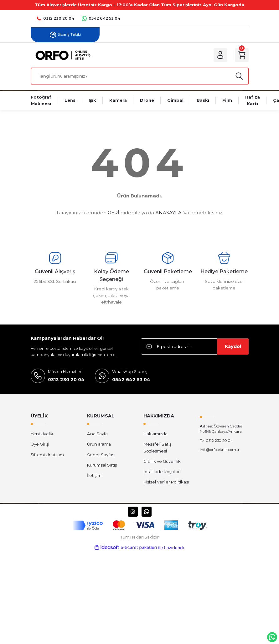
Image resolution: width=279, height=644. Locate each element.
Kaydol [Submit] (233, 346)
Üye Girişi (40, 444)
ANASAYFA (168, 213)
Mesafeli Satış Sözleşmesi (157, 447)
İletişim (94, 475)
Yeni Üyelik (42, 434)
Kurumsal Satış (102, 465)
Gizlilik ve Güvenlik (162, 461)
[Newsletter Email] (195, 346)
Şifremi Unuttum (47, 455)
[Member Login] (220, 55)
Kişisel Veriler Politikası (166, 482)
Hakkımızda (155, 434)
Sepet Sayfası (101, 455)
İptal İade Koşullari (162, 472)
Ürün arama (99, 444)
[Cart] (242, 55)
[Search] (140, 76)
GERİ (114, 213)
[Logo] (62, 55)
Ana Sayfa (97, 434)
